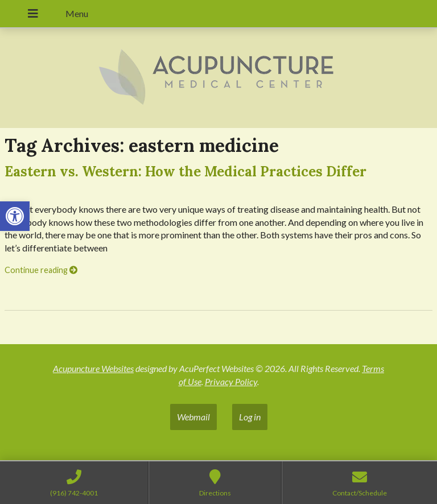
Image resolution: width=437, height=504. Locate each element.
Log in (250, 417)
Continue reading (41, 270)
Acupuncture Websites (93, 368)
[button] (15, 216)
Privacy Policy (231, 381)
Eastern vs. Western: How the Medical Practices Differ (185, 172)
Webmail (193, 417)
